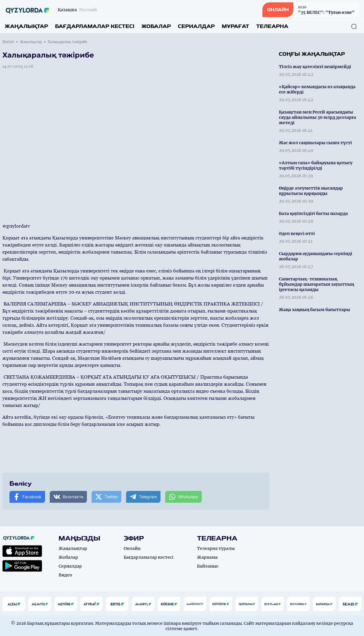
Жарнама (207, 557)
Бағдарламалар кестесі (95, 26)
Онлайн (132, 548)
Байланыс (208, 566)
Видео (65, 575)
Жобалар (156, 26)
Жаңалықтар (26, 26)
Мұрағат (235, 26)
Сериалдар (196, 26)
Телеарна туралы (216, 548)
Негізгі (8, 42)
